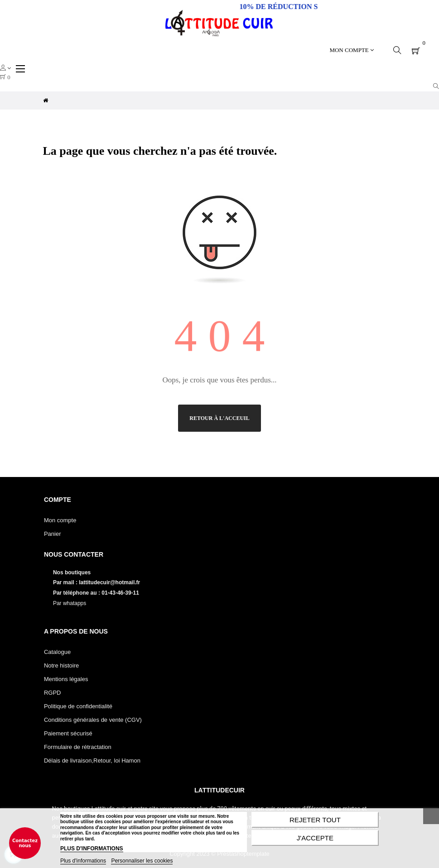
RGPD (53, 693)
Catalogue (57, 652)
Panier (53, 534)
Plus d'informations (83, 861)
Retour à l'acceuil (219, 418)
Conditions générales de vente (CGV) (93, 720)
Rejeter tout (315, 820)
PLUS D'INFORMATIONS (92, 849)
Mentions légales (66, 679)
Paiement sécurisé (68, 733)
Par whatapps (70, 603)
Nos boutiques (73, 572)
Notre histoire (61, 665)
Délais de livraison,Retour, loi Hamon (92, 761)
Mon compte (60, 520)
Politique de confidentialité (78, 706)
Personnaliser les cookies (142, 861)
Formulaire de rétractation (78, 747)
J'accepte (315, 838)
